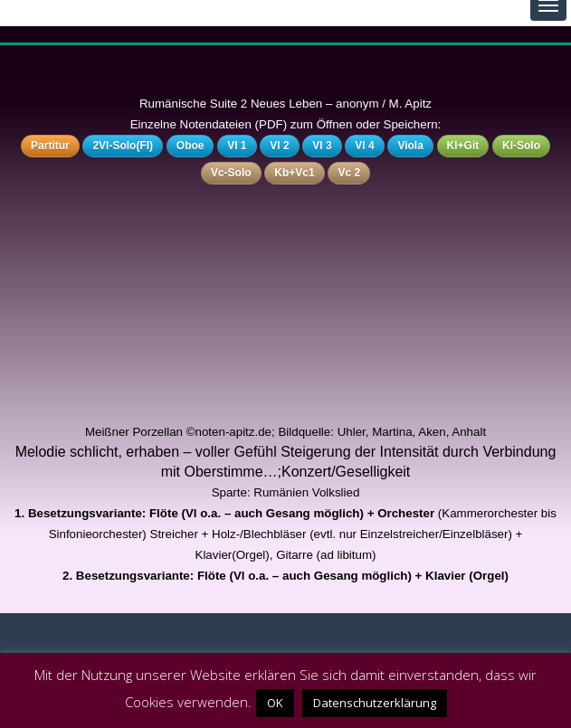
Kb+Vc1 (294, 173)
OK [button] (275, 703)
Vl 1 (237, 146)
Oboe (190, 146)
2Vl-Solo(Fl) (123, 146)
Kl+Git (463, 146)
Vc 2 (349, 173)
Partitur (50, 146)
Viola (410, 146)
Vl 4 (364, 146)
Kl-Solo (521, 146)
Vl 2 (279, 146)
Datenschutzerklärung (375, 703)
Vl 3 (322, 146)
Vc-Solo (231, 173)
